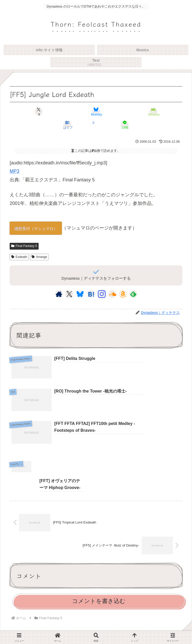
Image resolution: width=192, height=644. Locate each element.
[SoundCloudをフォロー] (112, 294)
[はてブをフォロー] (91, 294)
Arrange (39, 257)
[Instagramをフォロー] (102, 294)
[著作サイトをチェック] (59, 294)
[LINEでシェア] (125, 125)
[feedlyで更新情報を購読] (133, 294)
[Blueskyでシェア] (96, 112)
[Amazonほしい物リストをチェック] (123, 294)
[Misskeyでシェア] (154, 112)
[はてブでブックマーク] (67, 125)
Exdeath (19, 257)
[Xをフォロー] (69, 294)
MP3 (14, 171)
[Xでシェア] (38, 112)
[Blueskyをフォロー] (80, 294)
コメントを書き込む (99, 563)
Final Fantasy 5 (24, 246)
